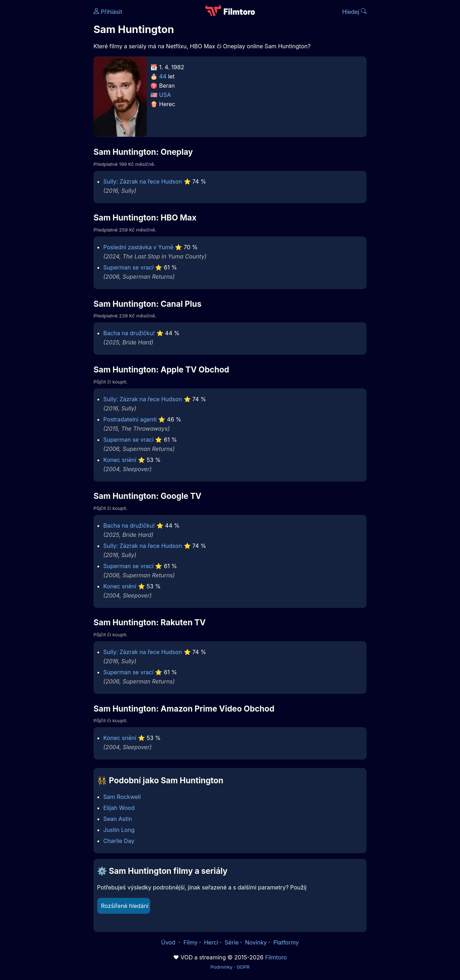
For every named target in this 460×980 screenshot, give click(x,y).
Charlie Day (119, 841)
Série (232, 942)
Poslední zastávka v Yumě (138, 247)
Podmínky (221, 967)
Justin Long (119, 830)
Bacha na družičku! (129, 333)
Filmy (191, 942)
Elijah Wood (119, 808)
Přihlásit (108, 12)
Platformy (286, 942)
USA (165, 95)
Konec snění (120, 460)
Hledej (354, 12)
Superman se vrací (129, 267)
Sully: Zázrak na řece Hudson (143, 181)
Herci (211, 942)
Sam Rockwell (122, 797)
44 (163, 76)
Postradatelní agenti (130, 419)
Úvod (169, 942)
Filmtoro (276, 957)
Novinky (256, 942)
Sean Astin (118, 819)
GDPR (243, 967)
